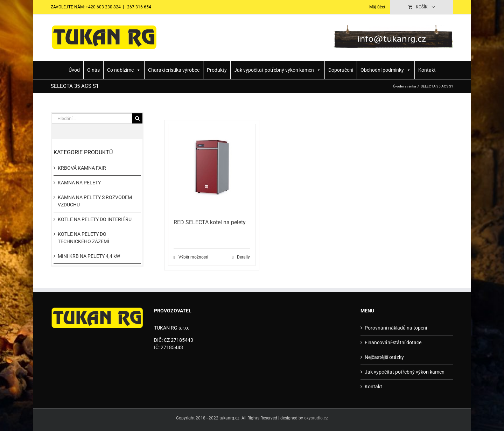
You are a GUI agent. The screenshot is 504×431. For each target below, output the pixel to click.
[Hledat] (137, 118)
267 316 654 (139, 7)
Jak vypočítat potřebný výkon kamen (278, 70)
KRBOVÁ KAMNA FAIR (82, 168)
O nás (93, 70)
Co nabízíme (124, 70)
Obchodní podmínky (386, 70)
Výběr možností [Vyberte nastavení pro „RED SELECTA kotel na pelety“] (193, 257)
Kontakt (427, 70)
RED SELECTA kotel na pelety (210, 222)
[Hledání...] (92, 118)
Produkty (217, 70)
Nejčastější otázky (384, 357)
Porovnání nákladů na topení (396, 328)
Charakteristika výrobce (174, 70)
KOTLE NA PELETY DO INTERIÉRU (95, 219)
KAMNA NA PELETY (79, 183)
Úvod (74, 70)
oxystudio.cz (316, 418)
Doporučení (341, 70)
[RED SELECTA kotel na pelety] (212, 168)
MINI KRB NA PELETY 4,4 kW (89, 256)
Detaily (243, 257)
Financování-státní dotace (393, 342)
